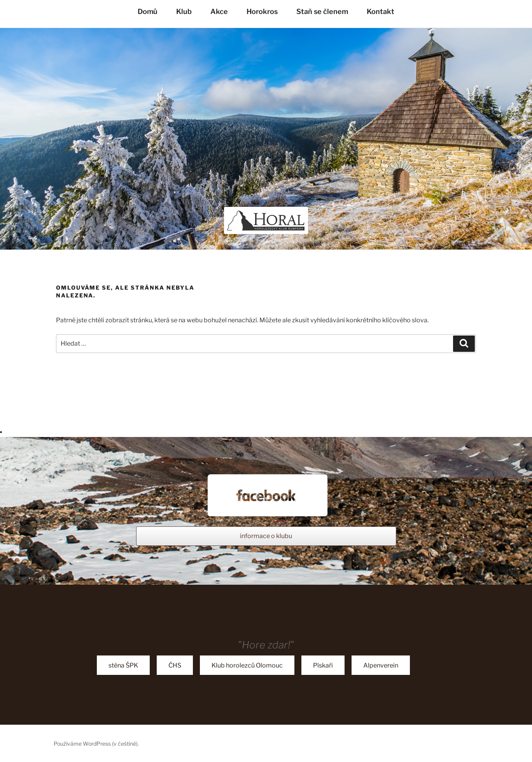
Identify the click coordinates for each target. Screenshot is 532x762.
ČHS (175, 665)
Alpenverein (381, 665)
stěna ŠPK (123, 665)
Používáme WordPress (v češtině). (96, 744)
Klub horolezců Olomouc (247, 665)
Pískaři (323, 665)
